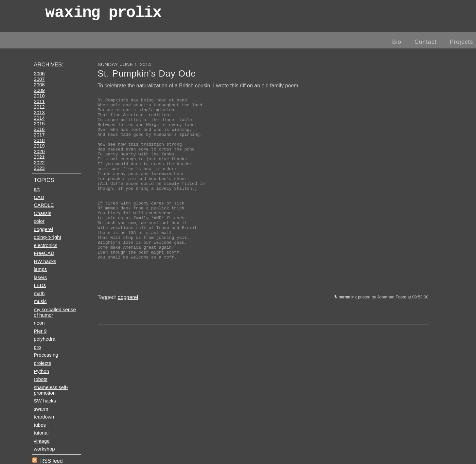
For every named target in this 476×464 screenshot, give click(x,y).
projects (42, 363)
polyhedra (44, 339)
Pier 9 (40, 331)
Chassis (42, 213)
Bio (397, 42)
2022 (39, 162)
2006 (39, 73)
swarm (41, 409)
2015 (39, 124)
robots (41, 379)
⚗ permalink (345, 333)
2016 (39, 129)
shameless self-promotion (51, 390)
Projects (462, 42)
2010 (39, 96)
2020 (39, 151)
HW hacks (45, 261)
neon (39, 323)
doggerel (128, 334)
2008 (39, 85)
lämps (40, 269)
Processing (46, 355)
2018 (39, 140)
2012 (39, 107)
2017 (39, 135)
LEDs (40, 285)
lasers (40, 277)
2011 (39, 101)
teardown (44, 417)
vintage (42, 441)
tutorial (41, 433)
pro (37, 347)
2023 (39, 168)
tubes (40, 425)
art (37, 189)
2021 (39, 157)
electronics (45, 245)
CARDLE (44, 205)
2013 (39, 112)
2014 (39, 118)
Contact (426, 42)
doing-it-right (47, 237)
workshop (44, 449)
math (39, 293)
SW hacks (45, 401)
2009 (39, 90)
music (40, 301)
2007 (39, 79)
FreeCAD (44, 253)
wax (103, 15)
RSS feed (47, 461)
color (39, 221)
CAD (39, 197)
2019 (39, 146)
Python (41, 371)
